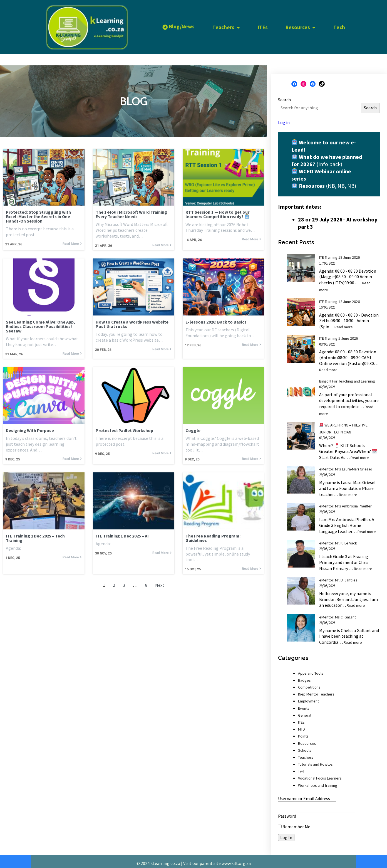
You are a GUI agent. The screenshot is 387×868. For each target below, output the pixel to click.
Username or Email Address (304, 795)
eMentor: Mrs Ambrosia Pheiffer (345, 502)
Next (160, 584)
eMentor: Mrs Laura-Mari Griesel (345, 465)
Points (303, 733)
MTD (302, 726)
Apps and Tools (311, 669)
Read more (344, 323)
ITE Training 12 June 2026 (339, 298)
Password (287, 812)
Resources (307, 739)
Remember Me (294, 823)
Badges (304, 677)
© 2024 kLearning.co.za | (160, 859)
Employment (308, 697)
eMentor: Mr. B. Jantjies (338, 576)
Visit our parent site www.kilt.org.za (217, 859)
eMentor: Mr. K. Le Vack (338, 539)
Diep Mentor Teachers (316, 691)
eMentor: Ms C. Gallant (338, 613)
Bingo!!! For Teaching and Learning (347, 378)
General (305, 712)
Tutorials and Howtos (315, 761)
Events (304, 704)
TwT (301, 768)
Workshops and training (318, 781)
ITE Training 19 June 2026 (339, 254)
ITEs (301, 719)
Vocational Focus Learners (320, 775)
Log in (284, 119)
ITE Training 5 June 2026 (338, 335)
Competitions (309, 684)
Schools (305, 746)
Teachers (306, 754)
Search (284, 96)
